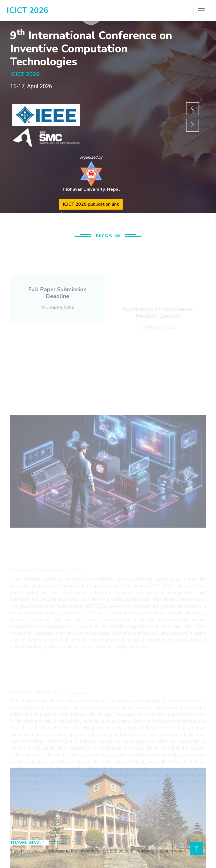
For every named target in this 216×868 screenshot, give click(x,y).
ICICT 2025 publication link (91, 204)
